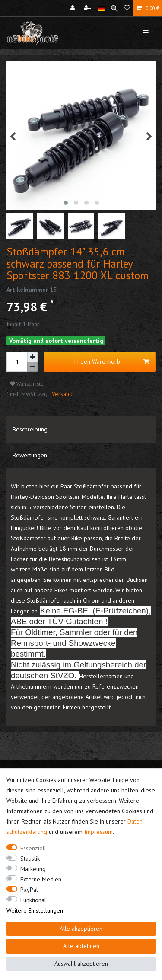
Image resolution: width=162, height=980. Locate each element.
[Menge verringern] (32, 367)
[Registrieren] (88, 8)
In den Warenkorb (111, 362)
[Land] (101, 8)
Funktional (33, 900)
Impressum (98, 832)
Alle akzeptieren (81, 929)
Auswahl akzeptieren (81, 964)
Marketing (33, 869)
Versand (61, 394)
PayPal (29, 890)
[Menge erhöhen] (32, 357)
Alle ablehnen (81, 946)
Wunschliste (27, 384)
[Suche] (114, 8)
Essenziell (33, 848)
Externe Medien (41, 879)
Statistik (30, 859)
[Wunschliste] (127, 8)
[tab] (81, 429)
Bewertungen (30, 455)
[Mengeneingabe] (17, 362)
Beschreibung (30, 429)
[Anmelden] (73, 8)
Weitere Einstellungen (35, 910)
